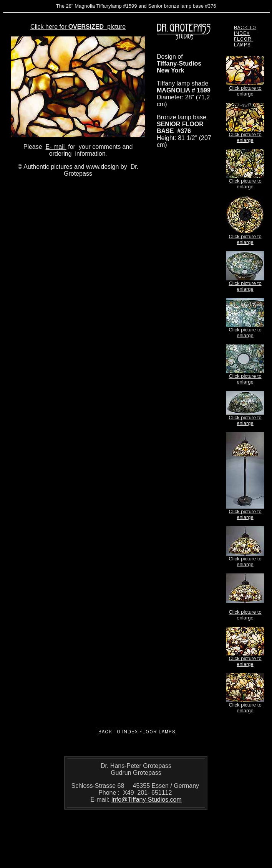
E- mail (56, 147)
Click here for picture (78, 27)
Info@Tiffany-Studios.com (146, 800)
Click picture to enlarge (245, 91)
